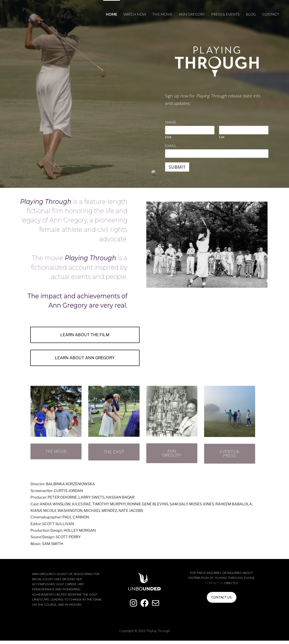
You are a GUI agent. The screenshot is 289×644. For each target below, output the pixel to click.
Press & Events (225, 14)
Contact (271, 14)
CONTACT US (221, 601)
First (168, 137)
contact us (214, 587)
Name (172, 122)
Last (222, 137)
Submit (177, 167)
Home (112, 14)
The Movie (163, 14)
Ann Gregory (192, 14)
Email (172, 146)
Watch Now (135, 14)
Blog (251, 14)
